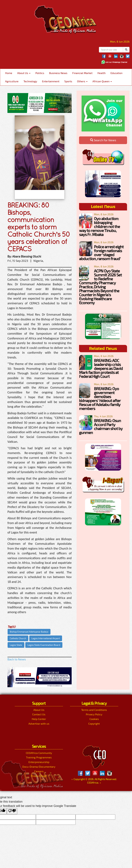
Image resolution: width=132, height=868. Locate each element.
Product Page (39, 776)
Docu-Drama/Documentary (39, 767)
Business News (58, 73)
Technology (30, 81)
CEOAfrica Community (39, 753)
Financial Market (82, 73)
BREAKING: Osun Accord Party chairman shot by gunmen (101, 426)
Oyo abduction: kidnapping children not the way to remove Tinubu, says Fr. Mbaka (99, 226)
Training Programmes (39, 757)
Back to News (17, 659)
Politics (40, 73)
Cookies (94, 719)
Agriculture (12, 81)
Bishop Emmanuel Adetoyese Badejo (29, 632)
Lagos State (16, 645)
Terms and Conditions (94, 710)
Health (101, 73)
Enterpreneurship (39, 762)
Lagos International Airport (46, 638)
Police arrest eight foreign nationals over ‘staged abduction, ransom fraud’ (101, 253)
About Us (24, 73)
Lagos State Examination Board (44, 645)
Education (116, 73)
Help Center (39, 719)
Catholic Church (18, 638)
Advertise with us (39, 724)
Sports (68, 81)
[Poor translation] (12, 811)
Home (9, 73)
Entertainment (51, 81)
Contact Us (39, 714)
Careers (39, 771)
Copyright (94, 724)
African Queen (102, 81)
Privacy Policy (94, 714)
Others (82, 81)
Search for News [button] (103, 140)
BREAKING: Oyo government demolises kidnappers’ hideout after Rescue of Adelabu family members (100, 398)
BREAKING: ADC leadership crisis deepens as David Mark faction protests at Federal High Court (101, 368)
